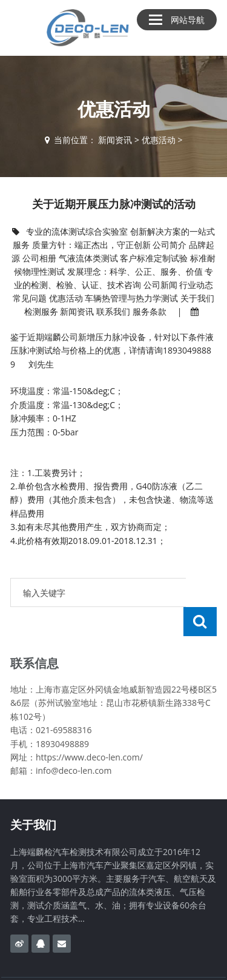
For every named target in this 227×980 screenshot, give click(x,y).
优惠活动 (159, 140)
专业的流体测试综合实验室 (77, 231)
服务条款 (150, 311)
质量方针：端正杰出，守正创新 (91, 245)
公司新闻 (160, 285)
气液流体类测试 (88, 258)
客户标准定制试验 (154, 258)
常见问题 (30, 298)
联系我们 (113, 311)
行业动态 (196, 285)
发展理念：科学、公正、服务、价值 (135, 271)
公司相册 (39, 258)
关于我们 (197, 298)
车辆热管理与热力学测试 (131, 298)
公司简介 (169, 245)
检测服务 (41, 311)
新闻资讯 (115, 140)
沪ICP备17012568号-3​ (173, 964)
